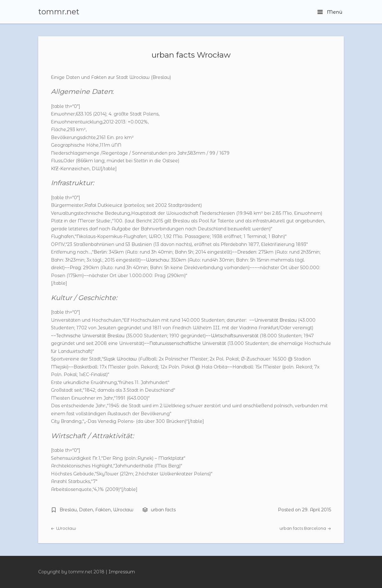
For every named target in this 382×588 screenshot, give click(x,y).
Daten (86, 510)
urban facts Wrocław (191, 55)
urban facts (163, 510)
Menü (330, 12)
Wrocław (123, 510)
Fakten (103, 510)
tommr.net (59, 12)
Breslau (68, 510)
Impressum (122, 572)
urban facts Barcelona (305, 528)
